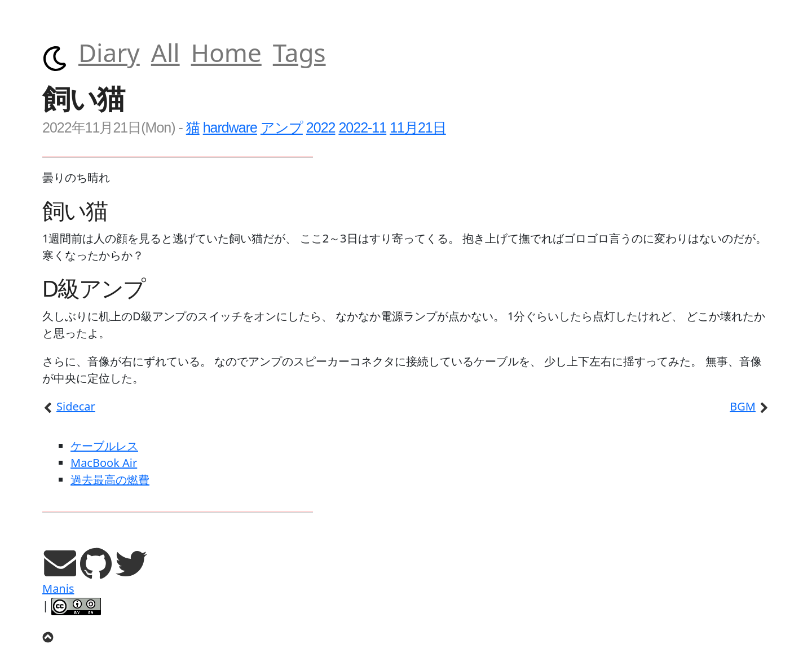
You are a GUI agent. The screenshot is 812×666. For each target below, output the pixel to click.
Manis (58, 588)
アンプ (282, 127)
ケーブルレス (104, 446)
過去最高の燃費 (110, 480)
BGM (750, 406)
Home (226, 52)
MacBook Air (104, 463)
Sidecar (69, 406)
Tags (299, 52)
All (166, 52)
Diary (109, 52)
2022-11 (362, 127)
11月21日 (418, 127)
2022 (321, 127)
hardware (230, 127)
